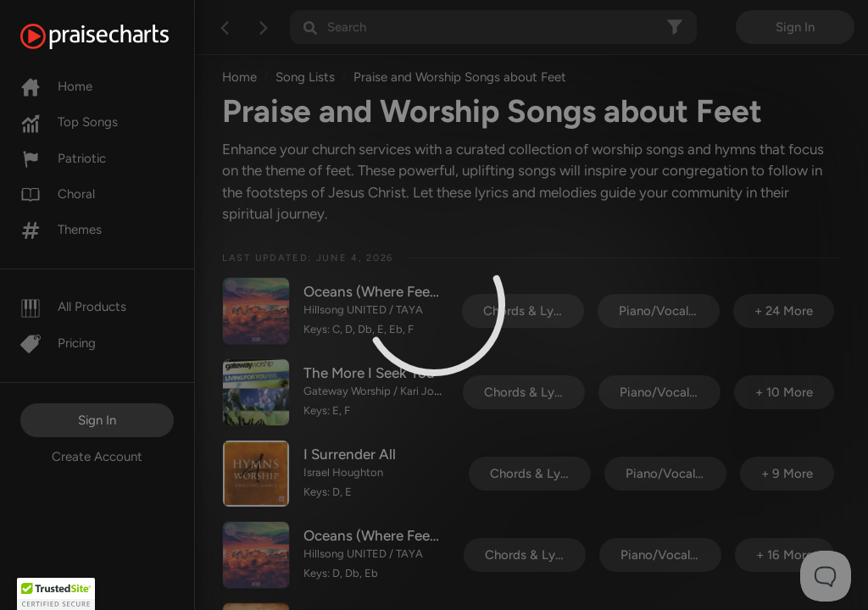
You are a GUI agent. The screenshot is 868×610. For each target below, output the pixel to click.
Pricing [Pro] (58, 343)
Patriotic (63, 158)
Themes (61, 230)
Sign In (97, 420)
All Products (73, 307)
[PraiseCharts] (116, 36)
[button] (56, 594)
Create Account (97, 457)
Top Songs (69, 122)
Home (56, 86)
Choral (58, 194)
